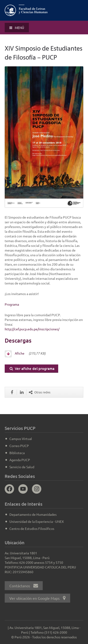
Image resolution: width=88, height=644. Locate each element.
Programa (12, 304)
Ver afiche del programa (32, 368)
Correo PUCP (19, 446)
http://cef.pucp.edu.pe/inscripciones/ (32, 329)
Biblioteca (17, 453)
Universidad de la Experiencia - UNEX (37, 521)
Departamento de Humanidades (33, 514)
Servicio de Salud (22, 467)
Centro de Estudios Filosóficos (32, 528)
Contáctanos (24, 586)
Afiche (16, 353)
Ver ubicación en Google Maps (37, 598)
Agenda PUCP (20, 460)
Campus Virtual (21, 439)
